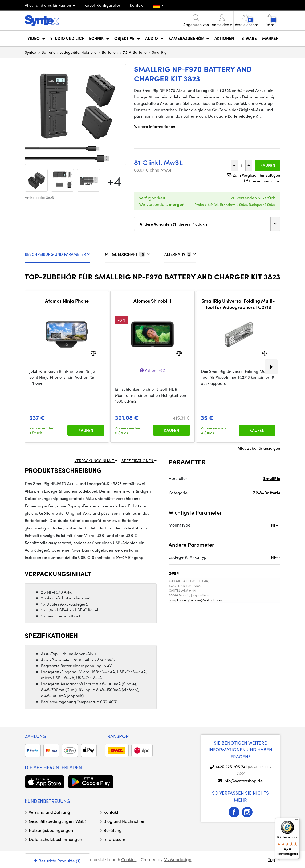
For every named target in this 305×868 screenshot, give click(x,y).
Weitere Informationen (155, 126)
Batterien (110, 52)
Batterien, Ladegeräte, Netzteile (69, 52)
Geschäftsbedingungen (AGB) (58, 821)
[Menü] (296, 821)
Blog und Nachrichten (125, 821)
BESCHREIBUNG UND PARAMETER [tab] (58, 254)
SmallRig (159, 52)
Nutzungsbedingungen (51, 830)
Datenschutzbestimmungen (55, 839)
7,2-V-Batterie (135, 52)
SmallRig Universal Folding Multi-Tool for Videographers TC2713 (238, 304)
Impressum (114, 839)
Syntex (30, 52)
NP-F (276, 525)
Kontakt (137, 5)
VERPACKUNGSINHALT (96, 461)
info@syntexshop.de (243, 781)
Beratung (113, 830)
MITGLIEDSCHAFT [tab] (127, 254)
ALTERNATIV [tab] (180, 254)
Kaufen (268, 165)
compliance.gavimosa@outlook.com (196, 600)
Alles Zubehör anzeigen (259, 448)
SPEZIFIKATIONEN (139, 461)
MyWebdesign (177, 859)
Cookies (129, 859)
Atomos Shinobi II (152, 301)
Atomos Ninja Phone (67, 301)
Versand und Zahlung (49, 812)
